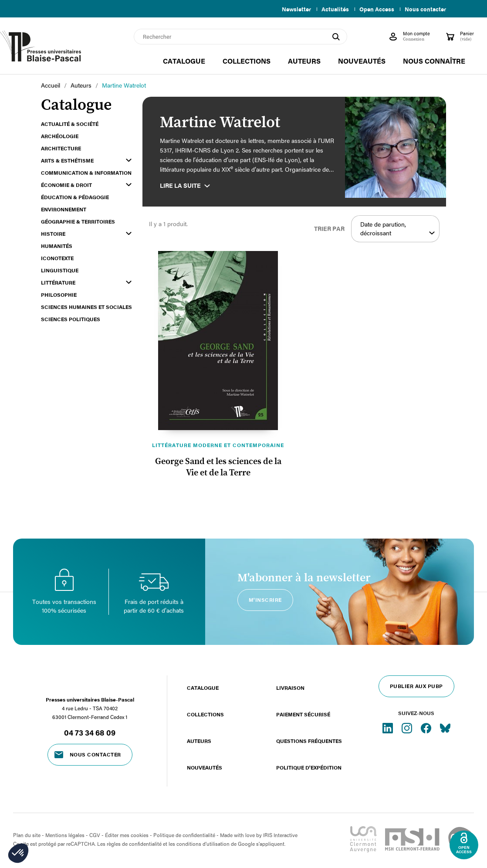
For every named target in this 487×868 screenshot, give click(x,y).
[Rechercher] (240, 37)
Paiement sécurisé (303, 714)
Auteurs (199, 741)
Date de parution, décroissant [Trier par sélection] (397, 229)
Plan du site (27, 835)
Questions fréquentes (309, 741)
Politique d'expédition (309, 767)
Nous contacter (425, 9)
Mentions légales (65, 835)
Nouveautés (205, 767)
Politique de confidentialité (184, 835)
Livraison (290, 688)
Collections (205, 714)
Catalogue (203, 688)
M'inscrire (265, 600)
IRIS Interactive (280, 835)
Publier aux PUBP (416, 686)
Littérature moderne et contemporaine (218, 445)
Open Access (375, 9)
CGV (95, 835)
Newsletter (291, 9)
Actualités (332, 9)
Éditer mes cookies (127, 835)
